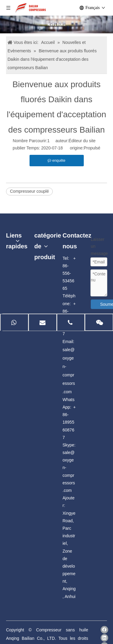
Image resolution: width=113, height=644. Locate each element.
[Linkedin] (104, 638)
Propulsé (92, 148)
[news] (56, 25)
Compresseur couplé (29, 191)
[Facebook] (104, 630)
